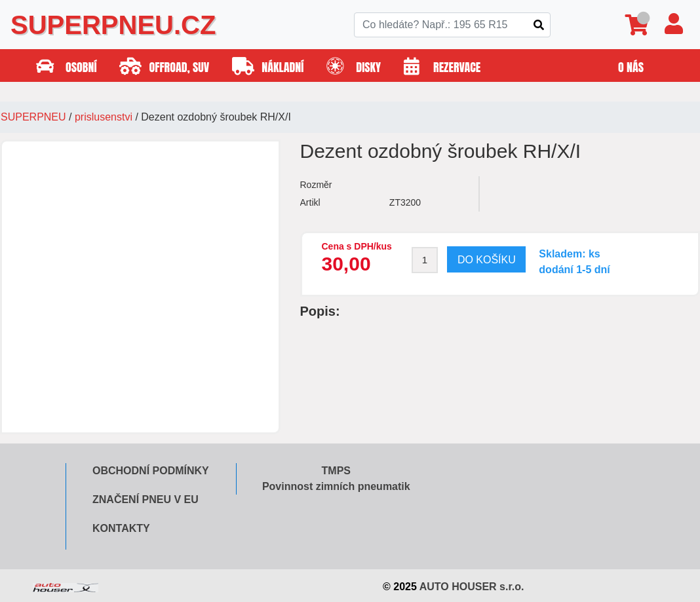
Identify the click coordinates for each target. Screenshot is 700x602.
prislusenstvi (104, 117)
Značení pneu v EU (146, 499)
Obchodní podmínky (151, 471)
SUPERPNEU (33, 117)
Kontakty (121, 528)
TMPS (336, 471)
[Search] (452, 25)
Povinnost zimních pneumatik (336, 486)
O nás (631, 67)
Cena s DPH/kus (357, 246)
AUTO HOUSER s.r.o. (472, 587)
